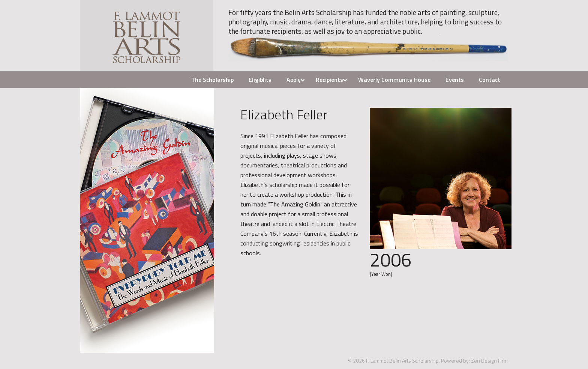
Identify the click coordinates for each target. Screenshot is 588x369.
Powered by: (455, 361)
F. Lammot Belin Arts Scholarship (147, 36)
